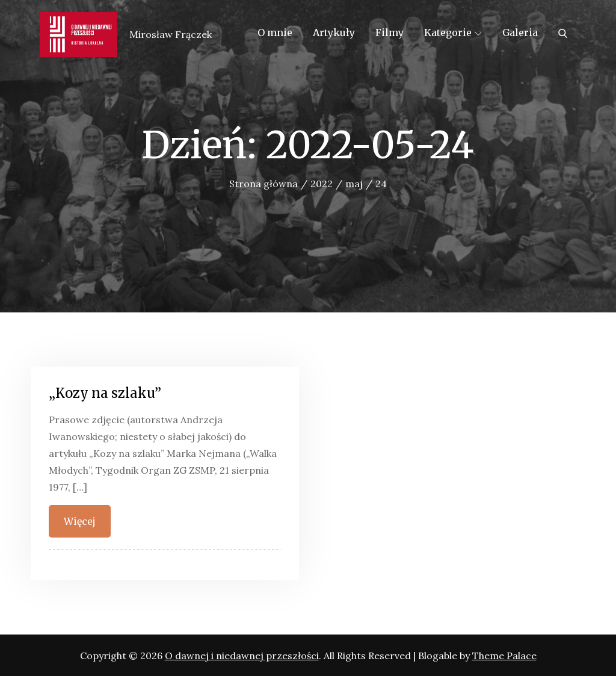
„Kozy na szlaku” (105, 393)
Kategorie (453, 33)
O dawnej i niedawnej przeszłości (242, 656)
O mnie (275, 33)
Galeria (520, 33)
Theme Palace (504, 656)
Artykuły (334, 33)
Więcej (80, 521)
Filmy (390, 33)
